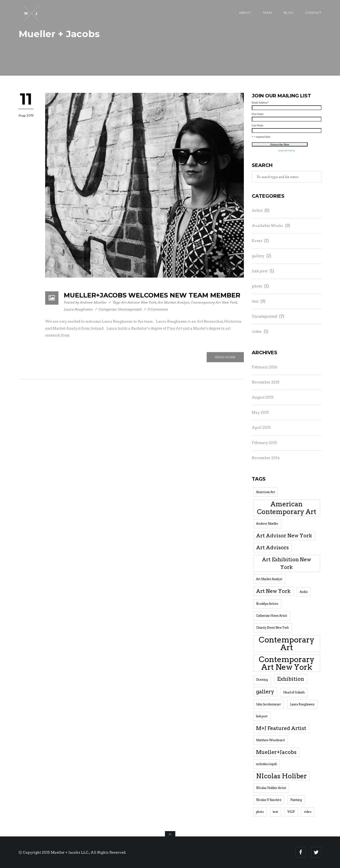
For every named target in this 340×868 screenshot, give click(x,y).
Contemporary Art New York (214, 302)
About (245, 13)
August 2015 (263, 397)
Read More (225, 357)
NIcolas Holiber (281, 776)
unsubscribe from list (286, 151)
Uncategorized (130, 309)
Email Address (260, 103)
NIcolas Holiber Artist (271, 788)
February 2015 (264, 443)
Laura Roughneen (78, 309)
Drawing (262, 680)
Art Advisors (272, 548)
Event (257, 241)
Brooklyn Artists (267, 604)
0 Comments (158, 309)
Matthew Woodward (270, 740)
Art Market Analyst (174, 302)
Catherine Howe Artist (272, 616)
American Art (265, 492)
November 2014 (266, 458)
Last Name (258, 126)
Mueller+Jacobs (276, 752)
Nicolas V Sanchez (269, 800)
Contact (313, 13)
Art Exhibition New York (286, 563)
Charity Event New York (272, 628)
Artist (257, 211)
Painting (296, 800)
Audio (304, 592)
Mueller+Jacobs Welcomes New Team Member (152, 295)
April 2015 (261, 428)
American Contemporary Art (286, 508)
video (257, 332)
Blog (289, 13)
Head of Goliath (294, 692)
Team (267, 13)
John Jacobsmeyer (269, 704)
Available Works (267, 226)
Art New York (273, 591)
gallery (258, 256)
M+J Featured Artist (281, 728)
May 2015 (260, 413)
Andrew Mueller (93, 302)
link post (260, 271)
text (255, 301)
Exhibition (291, 679)
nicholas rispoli (266, 764)
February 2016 (265, 367)
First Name (258, 114)
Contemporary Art (287, 644)
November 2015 (266, 382)
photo (257, 286)
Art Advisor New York (139, 302)
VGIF (291, 812)
